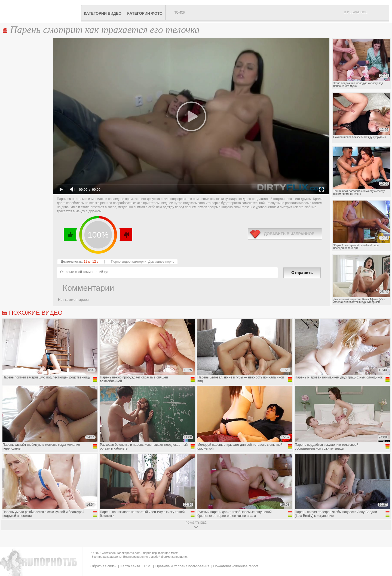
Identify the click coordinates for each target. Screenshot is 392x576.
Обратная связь (103, 566)
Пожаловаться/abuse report (235, 566)
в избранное (285, 234)
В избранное (356, 12)
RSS (148, 566)
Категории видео (103, 13)
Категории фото (145, 13)
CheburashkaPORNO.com (42, 11)
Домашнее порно (161, 262)
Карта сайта (130, 566)
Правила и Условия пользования (182, 566)
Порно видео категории (129, 262)
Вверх (382, 540)
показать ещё (196, 523)
